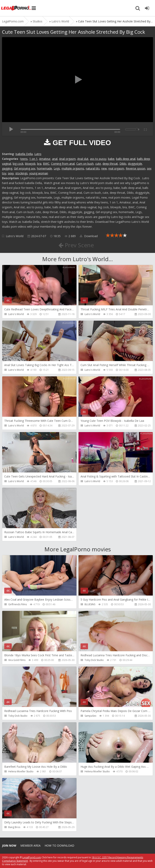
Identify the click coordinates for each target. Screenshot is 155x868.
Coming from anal (63, 164)
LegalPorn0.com (32, 857)
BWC (46, 164)
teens (24, 159)
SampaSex (90, 716)
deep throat (110, 164)
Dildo (123, 164)
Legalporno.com (16, 8)
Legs (57, 168)
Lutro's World (15, 236)
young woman (39, 173)
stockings (21, 173)
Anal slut (83, 159)
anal (55, 159)
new (104, 168)
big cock (18, 164)
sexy (11, 173)
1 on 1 (33, 159)
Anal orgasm (67, 159)
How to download (59, 845)
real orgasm (116, 168)
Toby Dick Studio (94, 660)
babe (111, 159)
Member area (30, 845)
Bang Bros (14, 827)
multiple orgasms (73, 168)
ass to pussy (98, 159)
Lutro (38, 154)
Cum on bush (85, 164)
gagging (7, 168)
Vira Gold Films (17, 660)
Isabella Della (24, 154)
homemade (45, 168)
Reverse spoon (136, 168)
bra (39, 164)
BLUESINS (90, 604)
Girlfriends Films (18, 604)
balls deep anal (126, 159)
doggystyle (135, 164)
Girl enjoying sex (25, 168)
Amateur (45, 159)
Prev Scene (76, 245)
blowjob (30, 164)
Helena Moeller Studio (21, 771)
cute (98, 164)
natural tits (93, 168)
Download (89, 236)
